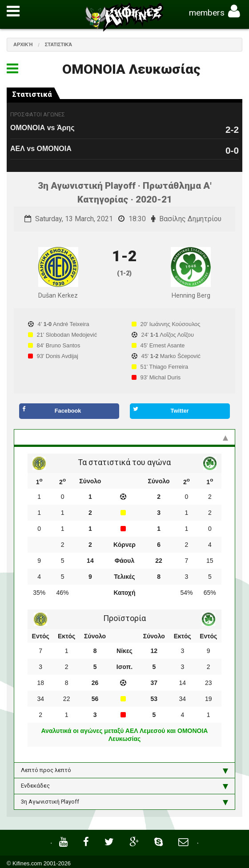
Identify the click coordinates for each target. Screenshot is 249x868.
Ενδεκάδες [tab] (124, 786)
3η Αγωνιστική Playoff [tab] (124, 802)
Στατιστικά (59, 44)
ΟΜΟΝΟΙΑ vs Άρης (42, 128)
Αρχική (23, 44)
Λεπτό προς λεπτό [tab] (124, 770)
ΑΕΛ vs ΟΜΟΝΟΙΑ (41, 149)
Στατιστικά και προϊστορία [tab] (124, 437)
